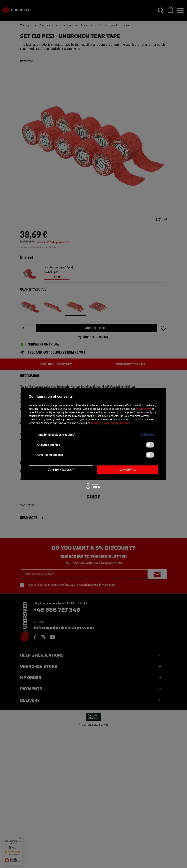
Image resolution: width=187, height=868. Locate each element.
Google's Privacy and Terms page (110, 423)
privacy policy (144, 409)
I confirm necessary (61, 470)
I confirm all (128, 470)
